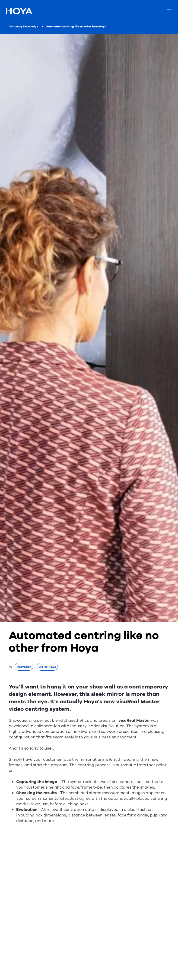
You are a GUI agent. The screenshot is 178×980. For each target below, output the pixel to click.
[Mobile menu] (169, 11)
